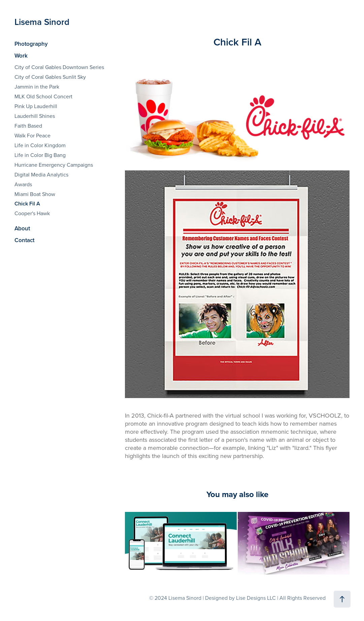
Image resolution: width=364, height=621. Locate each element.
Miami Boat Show (35, 194)
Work (21, 56)
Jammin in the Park (37, 87)
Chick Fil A (27, 204)
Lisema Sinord (43, 22)
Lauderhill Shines (35, 116)
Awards (23, 184)
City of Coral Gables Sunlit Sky (50, 77)
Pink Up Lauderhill (36, 106)
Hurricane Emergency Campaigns (54, 165)
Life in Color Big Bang (40, 155)
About (22, 228)
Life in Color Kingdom (40, 145)
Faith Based (28, 126)
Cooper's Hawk (32, 213)
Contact (24, 240)
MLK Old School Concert (43, 96)
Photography (31, 44)
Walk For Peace (32, 135)
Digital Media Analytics (41, 174)
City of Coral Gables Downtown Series (59, 67)
